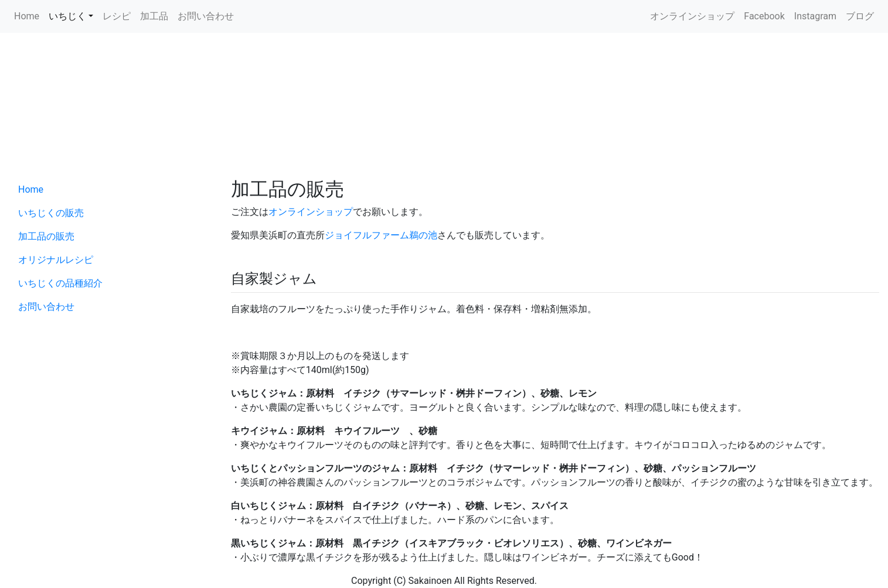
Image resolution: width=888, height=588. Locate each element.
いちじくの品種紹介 (60, 283)
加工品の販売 (46, 236)
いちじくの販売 (51, 213)
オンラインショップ (692, 16)
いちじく (67, 16)
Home (27, 16)
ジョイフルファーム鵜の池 (381, 235)
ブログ (860, 16)
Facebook (764, 16)
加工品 (154, 16)
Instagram (815, 16)
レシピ (117, 16)
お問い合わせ (206, 16)
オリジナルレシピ (56, 260)
